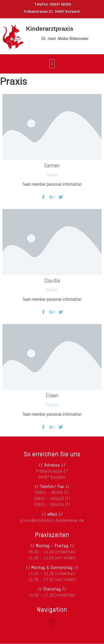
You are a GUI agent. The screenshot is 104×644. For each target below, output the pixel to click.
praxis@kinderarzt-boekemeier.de (52, 521)
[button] (52, 64)
